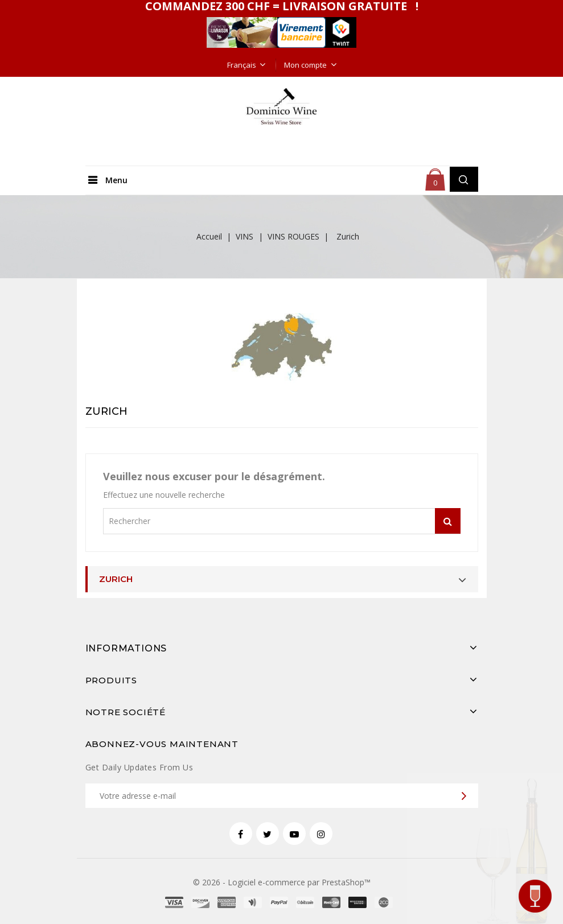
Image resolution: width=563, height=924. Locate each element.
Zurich (116, 579)
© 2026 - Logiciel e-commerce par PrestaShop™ (282, 882)
